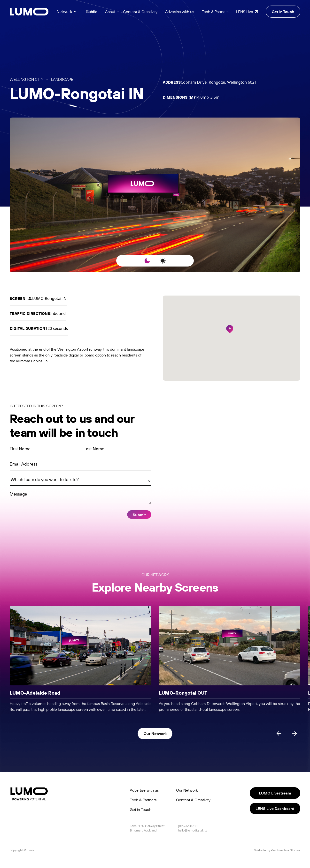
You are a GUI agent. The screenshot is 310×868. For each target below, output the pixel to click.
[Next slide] (294, 734)
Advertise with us (180, 12)
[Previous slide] (279, 734)
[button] (67, 12)
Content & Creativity (140, 12)
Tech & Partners (215, 12)
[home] (29, 12)
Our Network (187, 790)
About (110, 12)
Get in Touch (141, 809)
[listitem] (80, 659)
